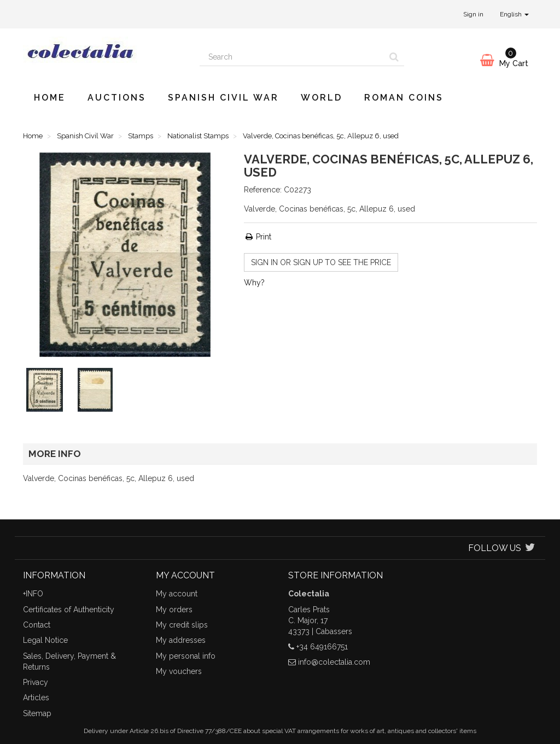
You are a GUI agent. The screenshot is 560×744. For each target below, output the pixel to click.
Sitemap (37, 713)
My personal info (186, 656)
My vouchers (179, 671)
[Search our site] (292, 57)
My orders (174, 610)
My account (177, 594)
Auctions (117, 98)
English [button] (514, 14)
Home (50, 98)
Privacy (36, 682)
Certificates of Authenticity (69, 610)
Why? (254, 283)
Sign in (473, 14)
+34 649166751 (322, 647)
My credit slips (182, 625)
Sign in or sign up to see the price (321, 262)
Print (258, 237)
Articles (36, 698)
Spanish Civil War (223, 98)
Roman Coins (404, 98)
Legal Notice (45, 640)
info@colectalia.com (334, 662)
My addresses (181, 640)
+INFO (33, 594)
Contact (37, 625)
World (322, 98)
